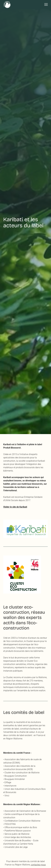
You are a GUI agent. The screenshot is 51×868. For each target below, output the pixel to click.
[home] (7, 4)
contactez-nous (38, 865)
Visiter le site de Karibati (15, 507)
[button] (45, 4)
